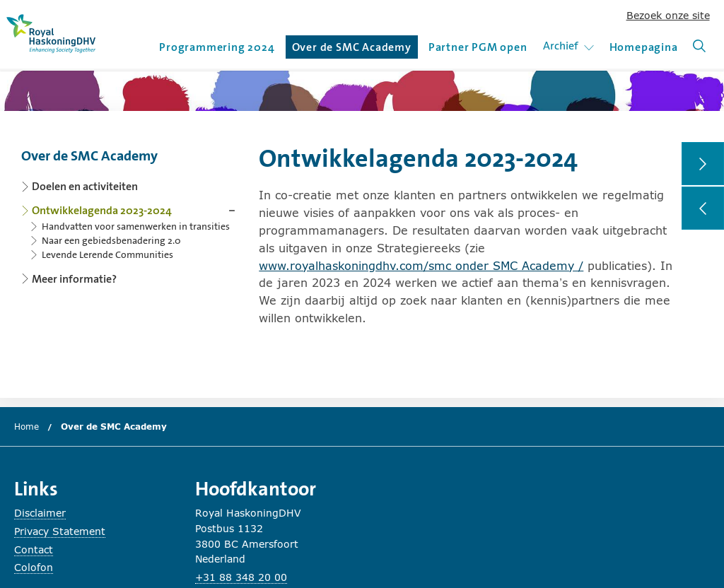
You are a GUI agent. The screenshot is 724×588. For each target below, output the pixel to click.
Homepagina (644, 47)
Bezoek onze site (668, 15)
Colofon (34, 567)
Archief (571, 46)
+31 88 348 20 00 (241, 577)
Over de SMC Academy (352, 49)
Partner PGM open (478, 47)
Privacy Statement (60, 531)
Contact (34, 549)
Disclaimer (40, 513)
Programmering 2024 (217, 47)
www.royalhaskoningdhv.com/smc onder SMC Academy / (421, 265)
